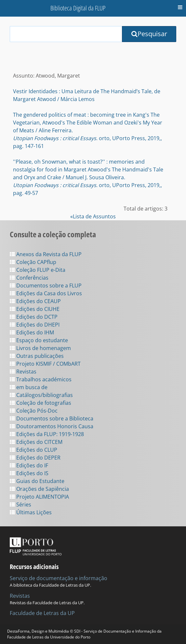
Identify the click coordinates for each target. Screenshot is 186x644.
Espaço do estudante (39, 340)
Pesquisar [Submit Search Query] (149, 34)
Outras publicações (37, 356)
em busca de (29, 387)
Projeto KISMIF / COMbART (45, 364)
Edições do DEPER (35, 458)
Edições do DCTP (34, 317)
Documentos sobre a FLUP (46, 285)
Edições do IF (29, 465)
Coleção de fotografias (40, 403)
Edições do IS (29, 473)
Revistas (23, 372)
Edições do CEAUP (35, 301)
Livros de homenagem (40, 348)
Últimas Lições (31, 512)
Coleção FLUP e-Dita (38, 270)
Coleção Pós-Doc (34, 411)
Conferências (29, 278)
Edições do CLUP (33, 450)
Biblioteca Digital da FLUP (78, 8)
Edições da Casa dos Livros (46, 293)
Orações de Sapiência (39, 489)
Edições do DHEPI (35, 325)
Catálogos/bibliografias (41, 395)
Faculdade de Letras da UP (42, 613)
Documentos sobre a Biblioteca (52, 418)
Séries (20, 505)
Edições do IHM (32, 332)
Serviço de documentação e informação (59, 578)
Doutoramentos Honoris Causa (52, 426)
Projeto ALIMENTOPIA (39, 497)
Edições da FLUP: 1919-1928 (47, 434)
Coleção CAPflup (33, 262)
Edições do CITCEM (36, 442)
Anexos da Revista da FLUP (46, 254)
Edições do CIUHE (35, 309)
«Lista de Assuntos (93, 216)
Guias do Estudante (37, 481)
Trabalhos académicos (41, 379)
